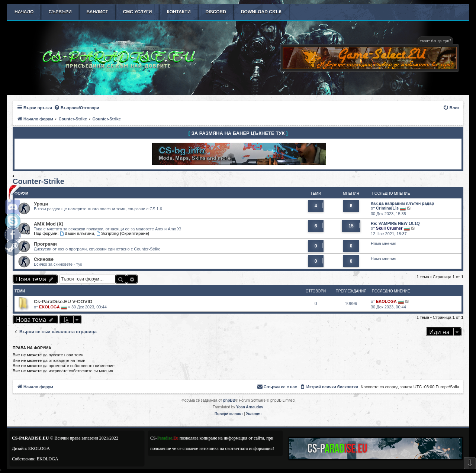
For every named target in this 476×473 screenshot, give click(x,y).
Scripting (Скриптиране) (123, 233)
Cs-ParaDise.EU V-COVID (63, 302)
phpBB (229, 400)
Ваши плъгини (77, 233)
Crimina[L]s (387, 208)
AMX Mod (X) (49, 224)
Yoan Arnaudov (250, 407)
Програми (45, 244)
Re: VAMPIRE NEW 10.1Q (395, 223)
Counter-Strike (38, 181)
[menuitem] (77, 108)
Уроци (41, 204)
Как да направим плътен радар (402, 203)
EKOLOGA (49, 307)
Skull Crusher (389, 228)
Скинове (44, 259)
